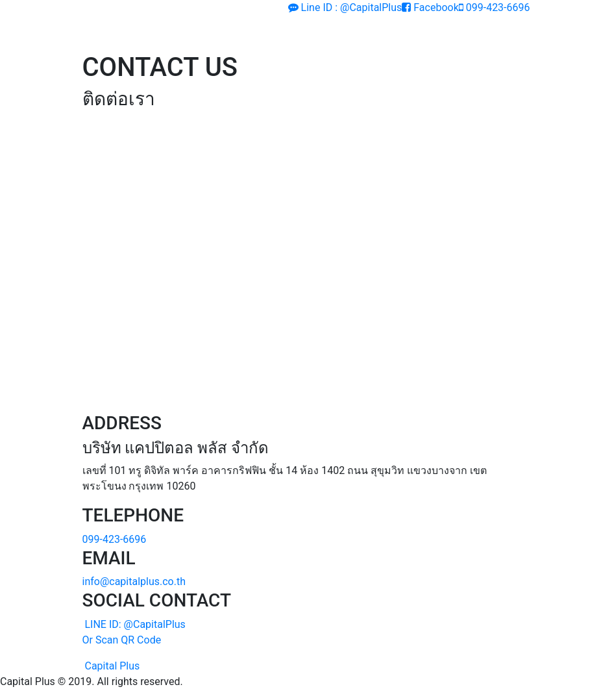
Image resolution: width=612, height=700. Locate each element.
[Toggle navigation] (502, 34)
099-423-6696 (495, 7)
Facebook (430, 7)
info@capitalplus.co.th (134, 581)
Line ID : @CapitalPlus (345, 7)
